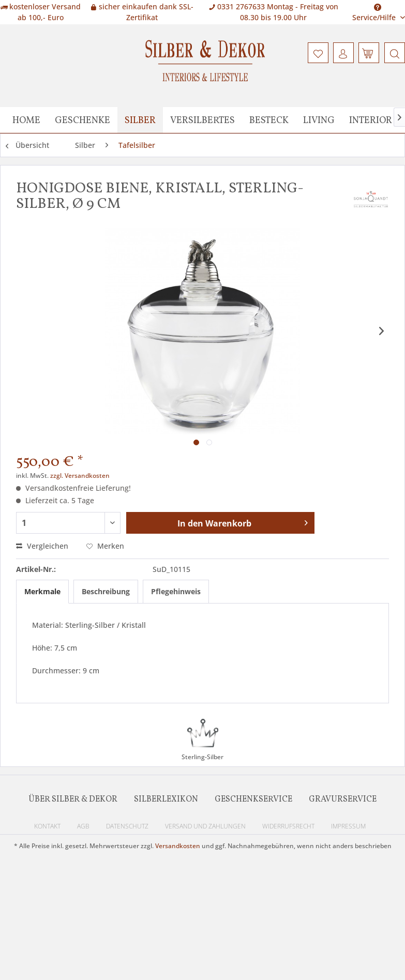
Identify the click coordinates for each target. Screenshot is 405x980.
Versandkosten (178, 846)
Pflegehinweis (176, 591)
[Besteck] (269, 120)
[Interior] (371, 120)
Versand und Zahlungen (205, 826)
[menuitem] (393, 53)
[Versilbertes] (202, 120)
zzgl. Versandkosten (80, 476)
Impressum (348, 826)
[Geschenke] (82, 120)
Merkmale (42, 591)
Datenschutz (127, 826)
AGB (83, 826)
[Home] (26, 120)
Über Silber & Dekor (73, 800)
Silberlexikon (166, 800)
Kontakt (47, 826)
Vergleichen (42, 546)
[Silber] (140, 120)
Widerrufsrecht (288, 826)
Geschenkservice (253, 800)
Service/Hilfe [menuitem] (375, 9)
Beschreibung (106, 591)
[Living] (319, 120)
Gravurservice (343, 800)
